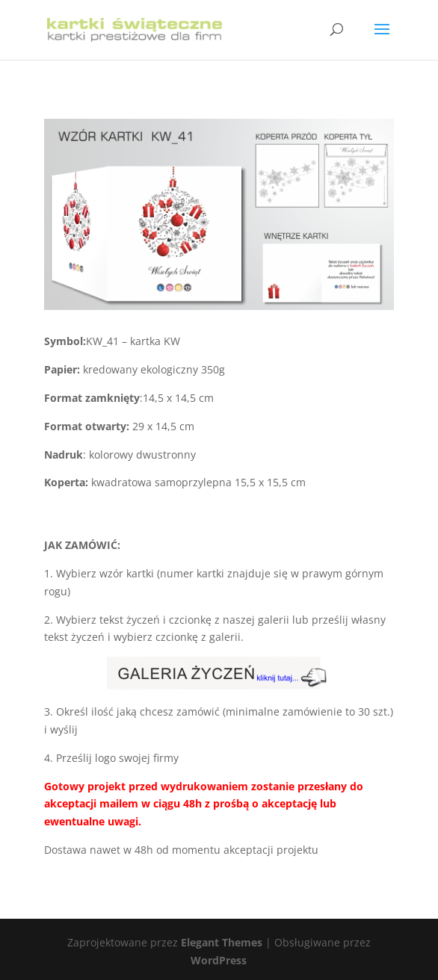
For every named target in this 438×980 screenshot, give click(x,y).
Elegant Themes (222, 942)
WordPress (219, 960)
